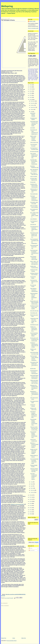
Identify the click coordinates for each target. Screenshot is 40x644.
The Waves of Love (34, 325)
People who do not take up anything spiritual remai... (34, 302)
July (31, 112)
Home (14, 638)
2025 (31, 87)
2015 (31, 501)
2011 (31, 510)
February (33, 490)
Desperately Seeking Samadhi (33, 115)
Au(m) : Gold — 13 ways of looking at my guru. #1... (34, 263)
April (32, 486)
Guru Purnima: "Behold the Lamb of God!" (34, 258)
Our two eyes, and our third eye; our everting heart (34, 339)
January (32, 492)
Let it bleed (33, 128)
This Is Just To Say (34, 142)
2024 (31, 89)
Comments (32, 550)
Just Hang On (33, 224)
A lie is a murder (34, 177)
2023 (31, 91)
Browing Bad (33, 369)
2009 (31, 514)
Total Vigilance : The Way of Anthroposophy (34, 290)
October (32, 105)
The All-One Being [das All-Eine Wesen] (34, 334)
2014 (31, 503)
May (32, 484)
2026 (31, 85)
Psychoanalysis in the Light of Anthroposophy (34, 372)
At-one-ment (33, 182)
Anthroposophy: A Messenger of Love (34, 190)
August (32, 109)
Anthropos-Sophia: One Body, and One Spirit (34, 470)
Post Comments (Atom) (12, 641)
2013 (31, 506)
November (33, 103)
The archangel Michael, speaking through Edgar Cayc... (34, 422)
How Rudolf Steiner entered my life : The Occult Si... (34, 377)
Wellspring (7, 6)
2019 (31, 100)
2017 (31, 497)
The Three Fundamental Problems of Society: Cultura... (34, 476)
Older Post (24, 638)
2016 (31, 499)
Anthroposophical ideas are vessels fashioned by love (34, 296)
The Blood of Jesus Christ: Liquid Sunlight (34, 307)
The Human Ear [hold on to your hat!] (34, 282)
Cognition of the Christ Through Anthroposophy (34, 186)
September (33, 107)
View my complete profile (33, 28)
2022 (31, 93)
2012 (31, 508)
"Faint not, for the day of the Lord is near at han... (34, 428)
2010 (31, 512)
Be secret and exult (34, 151)
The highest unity (34, 313)
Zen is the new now (34, 311)
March (32, 488)
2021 (31, 95)
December (33, 101)
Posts (31, 548)
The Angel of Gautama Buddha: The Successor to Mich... (34, 414)
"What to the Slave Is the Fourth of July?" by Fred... (34, 382)
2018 (31, 495)
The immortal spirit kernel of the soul (34, 247)
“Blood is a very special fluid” (17, 504)
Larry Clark (32, 21)
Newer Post (4, 638)
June (32, 482)
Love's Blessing (34, 219)
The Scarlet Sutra (34, 194)
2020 (31, 97)
